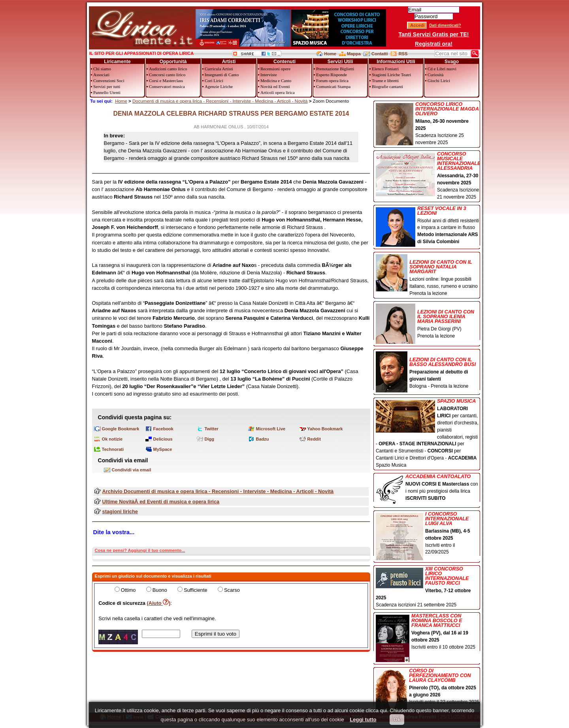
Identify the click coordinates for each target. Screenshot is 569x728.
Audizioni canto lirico (168, 69)
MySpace (163, 449)
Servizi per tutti (107, 86)
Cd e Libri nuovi (442, 69)
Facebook (163, 429)
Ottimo (128, 590)
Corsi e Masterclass (166, 81)
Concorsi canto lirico (167, 75)
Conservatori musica (167, 86)
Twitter (212, 429)
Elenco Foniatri (385, 69)
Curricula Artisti (219, 69)
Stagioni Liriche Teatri (391, 75)
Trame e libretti (385, 81)
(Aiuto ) (159, 603)
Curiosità (435, 75)
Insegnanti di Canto (222, 75)
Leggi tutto (363, 720)
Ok (397, 720)
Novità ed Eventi (275, 86)
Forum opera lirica (332, 81)
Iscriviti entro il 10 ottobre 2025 (428, 632)
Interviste (269, 75)
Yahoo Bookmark (325, 429)
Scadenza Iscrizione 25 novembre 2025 (428, 124)
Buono (160, 590)
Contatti (380, 54)
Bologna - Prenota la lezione (428, 371)
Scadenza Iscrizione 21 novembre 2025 (428, 176)
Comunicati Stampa (333, 86)
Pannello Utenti (107, 92)
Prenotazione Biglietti (335, 69)
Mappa (354, 54)
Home (330, 54)
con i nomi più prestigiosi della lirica (428, 488)
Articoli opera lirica (278, 92)
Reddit (314, 439)
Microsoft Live (271, 429)
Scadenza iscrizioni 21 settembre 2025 (428, 587)
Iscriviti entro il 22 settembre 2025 (428, 687)
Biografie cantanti (387, 86)
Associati (101, 75)
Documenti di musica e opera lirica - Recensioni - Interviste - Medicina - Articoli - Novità (220, 101)
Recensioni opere (275, 69)
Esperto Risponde (332, 75)
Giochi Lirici (439, 81)
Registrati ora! (434, 44)
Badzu (263, 439)
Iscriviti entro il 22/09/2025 (428, 534)
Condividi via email (132, 470)
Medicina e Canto (276, 81)
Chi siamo (102, 69)
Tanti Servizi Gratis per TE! (434, 34)
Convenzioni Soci (109, 81)
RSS (403, 54)
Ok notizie (112, 439)
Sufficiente (196, 590)
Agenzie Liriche (219, 86)
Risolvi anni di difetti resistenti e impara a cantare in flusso (428, 226)
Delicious (163, 439)
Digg (209, 439)
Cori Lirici (214, 81)
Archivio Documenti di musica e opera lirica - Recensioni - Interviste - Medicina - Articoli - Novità (218, 491)
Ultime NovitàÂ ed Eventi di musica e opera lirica (161, 502)
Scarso (232, 590)
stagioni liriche (120, 511)
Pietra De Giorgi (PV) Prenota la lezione (428, 322)
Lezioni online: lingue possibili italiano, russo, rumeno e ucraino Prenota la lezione (428, 275)
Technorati (113, 449)
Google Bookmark (121, 429)
